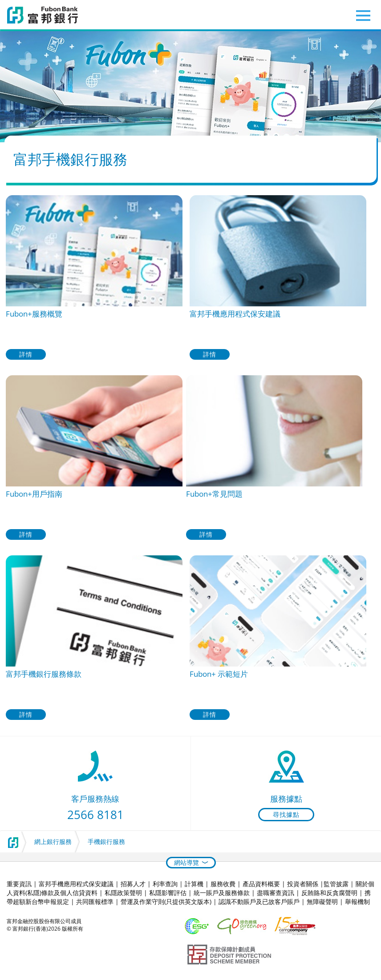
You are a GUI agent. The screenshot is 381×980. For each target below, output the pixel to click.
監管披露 (336, 884)
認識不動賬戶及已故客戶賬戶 (259, 902)
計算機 (194, 884)
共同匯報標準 (95, 902)
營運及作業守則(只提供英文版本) (166, 902)
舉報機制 (357, 902)
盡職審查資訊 (276, 893)
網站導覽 (186, 862)
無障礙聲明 (322, 902)
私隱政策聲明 (123, 893)
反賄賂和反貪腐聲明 (329, 893)
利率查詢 (165, 884)
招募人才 (133, 884)
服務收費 (223, 884)
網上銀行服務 (53, 841)
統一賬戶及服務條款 (222, 893)
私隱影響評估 (168, 893)
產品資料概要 (261, 884)
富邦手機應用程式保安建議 (76, 884)
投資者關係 (303, 884)
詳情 (26, 354)
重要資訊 (19, 884)
